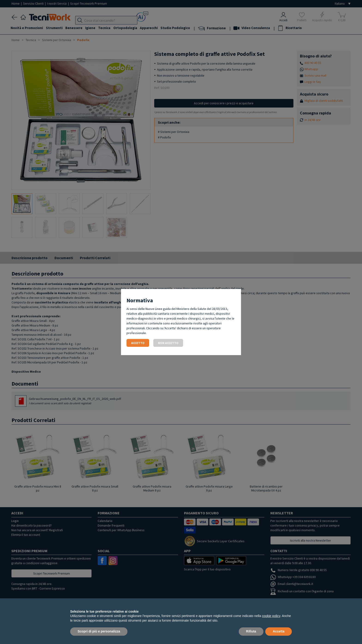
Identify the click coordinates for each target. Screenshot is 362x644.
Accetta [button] (279, 631)
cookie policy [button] (271, 616)
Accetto (138, 343)
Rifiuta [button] (251, 631)
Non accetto (168, 343)
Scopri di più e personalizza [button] (99, 631)
